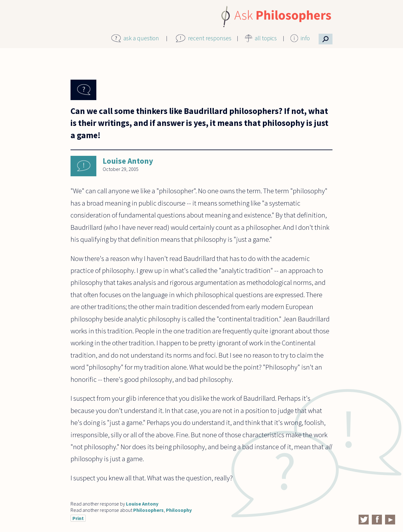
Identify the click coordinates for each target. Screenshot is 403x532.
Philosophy (179, 510)
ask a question (141, 38)
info (305, 38)
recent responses (210, 38)
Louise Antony (128, 161)
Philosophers (148, 510)
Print (78, 518)
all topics (266, 38)
